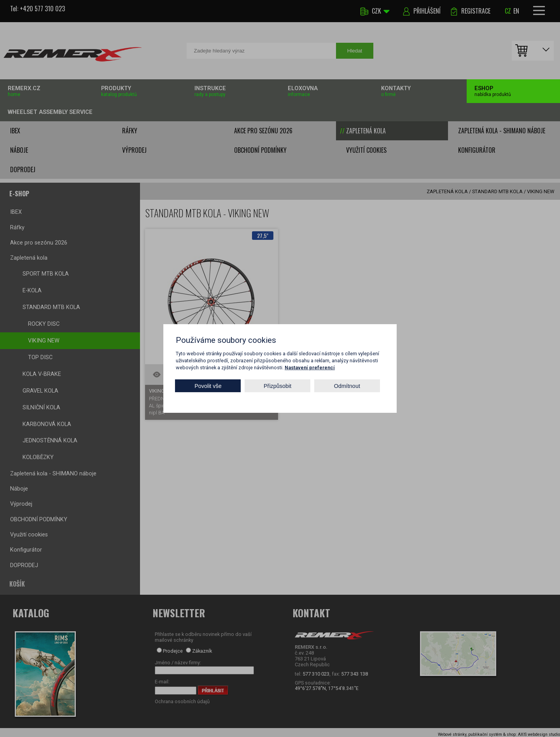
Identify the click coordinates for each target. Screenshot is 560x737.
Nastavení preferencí (310, 368)
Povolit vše (208, 386)
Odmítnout (347, 386)
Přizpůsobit (277, 386)
